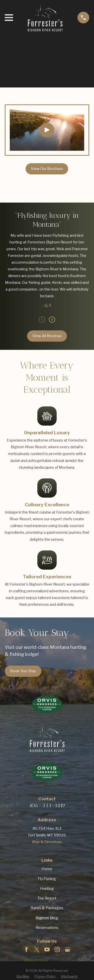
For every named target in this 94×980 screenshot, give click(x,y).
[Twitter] (37, 949)
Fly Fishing (47, 879)
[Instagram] (57, 949)
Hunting (47, 889)
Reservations (47, 928)
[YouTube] (47, 949)
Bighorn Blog (47, 918)
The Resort (47, 898)
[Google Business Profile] (68, 949)
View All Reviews (47, 336)
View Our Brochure (47, 169)
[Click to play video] (47, 130)
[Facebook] (26, 949)
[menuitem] (23, 977)
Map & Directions (47, 842)
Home (47, 869)
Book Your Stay (23, 671)
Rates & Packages (47, 908)
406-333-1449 (47, 805)
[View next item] (52, 320)
